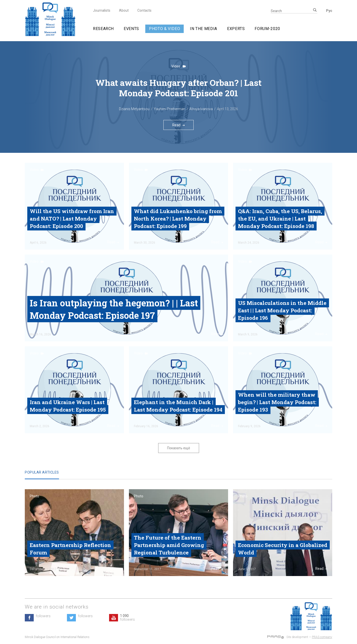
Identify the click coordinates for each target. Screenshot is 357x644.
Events (131, 29)
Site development (297, 637)
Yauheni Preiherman (169, 109)
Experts (236, 29)
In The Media (204, 29)
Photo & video (164, 29)
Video (178, 66)
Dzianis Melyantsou (134, 109)
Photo (34, 496)
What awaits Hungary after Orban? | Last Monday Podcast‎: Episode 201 (178, 88)
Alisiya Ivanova (201, 109)
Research (103, 29)
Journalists (102, 10)
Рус (329, 11)
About (124, 10)
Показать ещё (179, 448)
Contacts (144, 10)
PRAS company (322, 637)
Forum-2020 (267, 29)
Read (178, 125)
